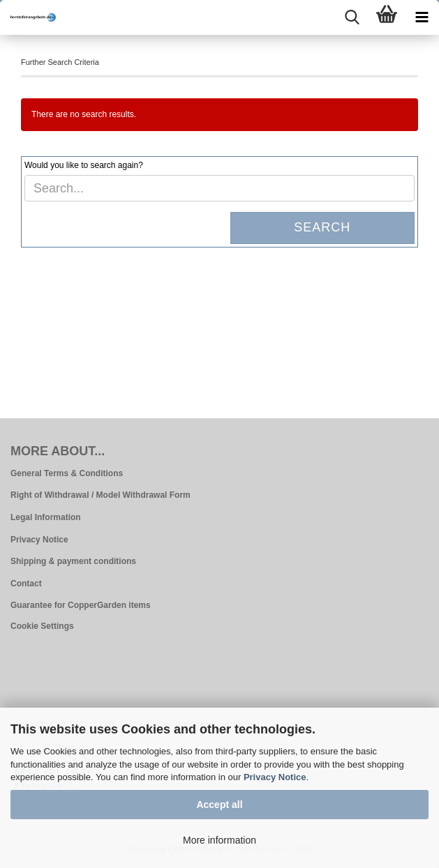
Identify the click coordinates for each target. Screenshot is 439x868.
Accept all (219, 805)
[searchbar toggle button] (352, 17)
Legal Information (46, 517)
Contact (26, 584)
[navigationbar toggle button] (422, 17)
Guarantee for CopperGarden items (81, 605)
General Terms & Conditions (67, 473)
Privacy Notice (275, 777)
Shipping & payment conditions (73, 561)
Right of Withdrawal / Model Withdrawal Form (101, 495)
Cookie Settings (42, 626)
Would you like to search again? (84, 165)
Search (322, 227)
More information (219, 840)
